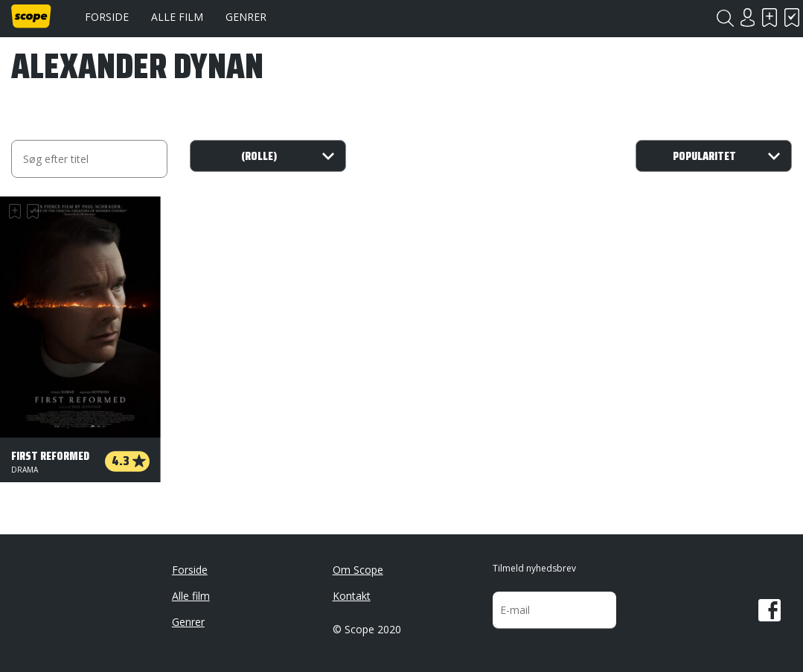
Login (747, 17)
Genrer (246, 17)
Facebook (770, 610)
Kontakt (352, 596)
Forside (107, 17)
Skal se (770, 17)
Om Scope (358, 570)
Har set (792, 17)
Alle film (177, 17)
